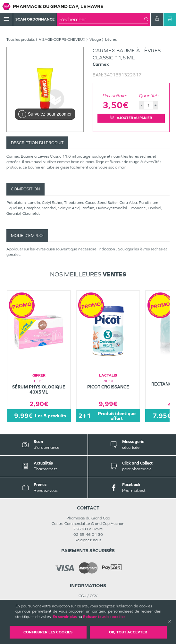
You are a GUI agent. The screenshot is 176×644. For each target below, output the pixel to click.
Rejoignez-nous (88, 540)
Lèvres (111, 39)
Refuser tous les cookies (104, 617)
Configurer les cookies (48, 632)
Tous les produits (21, 39)
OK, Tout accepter (128, 632)
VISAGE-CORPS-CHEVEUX (62, 39)
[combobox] (102, 19)
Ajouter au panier (131, 118)
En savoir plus (65, 617)
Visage (95, 39)
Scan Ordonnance (35, 19)
